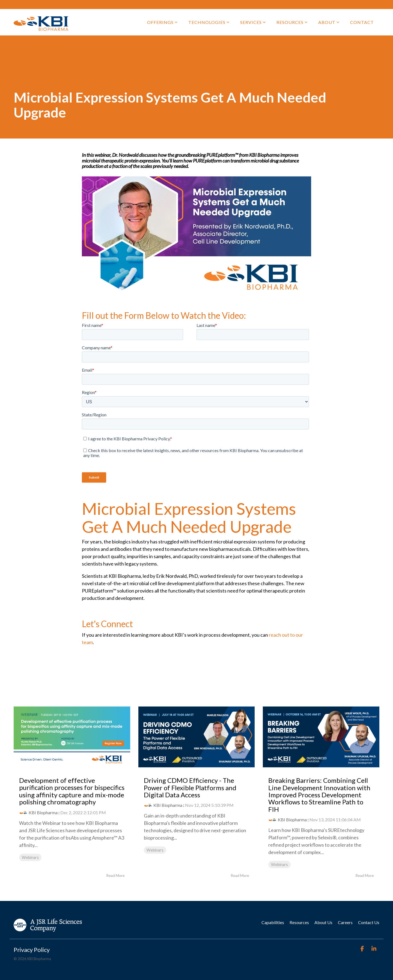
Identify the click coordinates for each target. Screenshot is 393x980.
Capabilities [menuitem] (273, 922)
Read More (115, 876)
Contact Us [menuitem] (369, 922)
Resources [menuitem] (299, 922)
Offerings (162, 22)
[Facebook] (363, 949)
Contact (362, 22)
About (329, 22)
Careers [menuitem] (345, 922)
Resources (292, 22)
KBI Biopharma (43, 812)
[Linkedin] (374, 949)
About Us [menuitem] (323, 922)
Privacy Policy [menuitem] (32, 950)
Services (253, 22)
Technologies (209, 22)
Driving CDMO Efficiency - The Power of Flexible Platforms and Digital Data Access (190, 787)
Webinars (30, 857)
